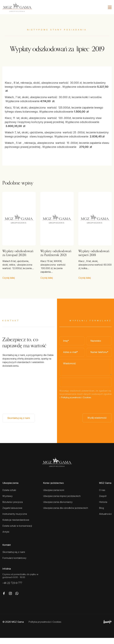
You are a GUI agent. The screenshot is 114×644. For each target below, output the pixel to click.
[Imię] (72, 344)
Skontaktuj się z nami (19, 421)
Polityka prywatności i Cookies (45, 628)
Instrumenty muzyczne (15, 520)
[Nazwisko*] (99, 344)
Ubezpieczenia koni (54, 496)
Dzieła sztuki (9, 496)
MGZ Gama (105, 489)
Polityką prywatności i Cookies (76, 400)
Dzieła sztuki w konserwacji (17, 532)
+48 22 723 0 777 (12, 589)
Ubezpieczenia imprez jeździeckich (62, 502)
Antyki (6, 538)
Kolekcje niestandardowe (16, 526)
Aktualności (105, 520)
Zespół (103, 502)
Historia (103, 508)
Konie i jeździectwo (53, 489)
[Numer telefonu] (99, 355)
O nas (102, 496)
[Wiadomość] (85, 370)
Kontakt (7, 551)
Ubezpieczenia (10, 489)
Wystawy (7, 502)
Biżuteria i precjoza (13, 508)
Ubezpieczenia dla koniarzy (58, 508)
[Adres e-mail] (72, 355)
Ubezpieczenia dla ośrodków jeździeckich (66, 514)
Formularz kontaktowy (14, 564)
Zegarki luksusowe (12, 514)
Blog (101, 514)
